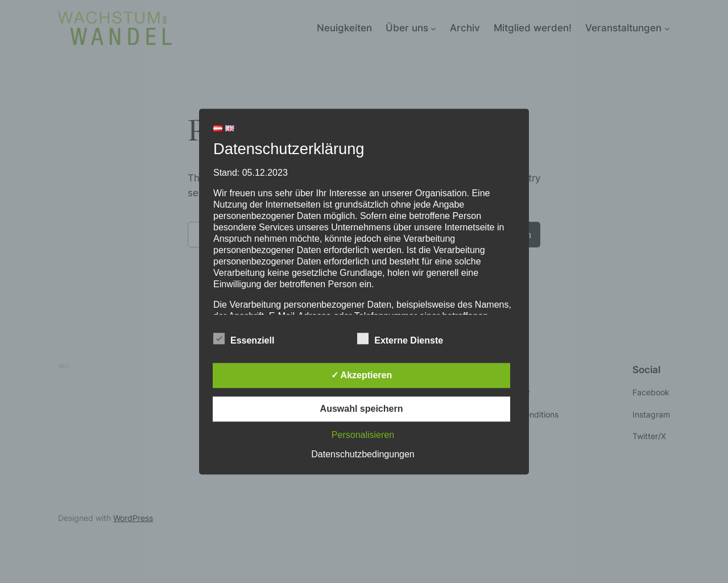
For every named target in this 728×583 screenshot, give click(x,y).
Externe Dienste (400, 339)
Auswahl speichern (362, 409)
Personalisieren (363, 435)
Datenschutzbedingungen (363, 454)
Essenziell (244, 339)
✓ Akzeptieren (362, 375)
